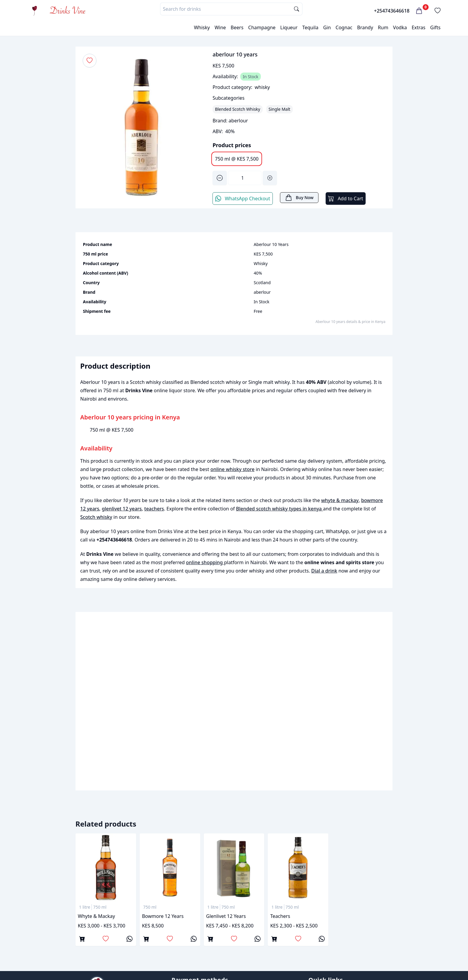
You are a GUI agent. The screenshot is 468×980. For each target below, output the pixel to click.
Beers (237, 27)
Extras (418, 27)
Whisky (202, 27)
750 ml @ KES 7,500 (237, 159)
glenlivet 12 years (122, 509)
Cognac (344, 27)
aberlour (238, 121)
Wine (220, 27)
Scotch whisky (96, 517)
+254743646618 (392, 11)
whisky (262, 87)
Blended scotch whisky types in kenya (280, 509)
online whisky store (233, 469)
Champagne (262, 27)
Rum (383, 27)
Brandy (365, 27)
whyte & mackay (340, 500)
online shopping (205, 562)
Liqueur (289, 27)
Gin (327, 27)
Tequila (310, 27)
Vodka (400, 27)
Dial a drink (324, 571)
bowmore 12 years (163, 916)
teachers (154, 509)
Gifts (435, 27)
